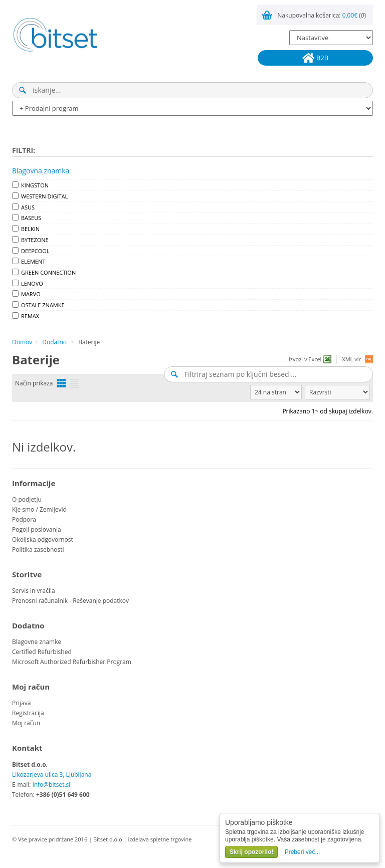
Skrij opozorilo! (251, 852)
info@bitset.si (52, 785)
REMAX (30, 316)
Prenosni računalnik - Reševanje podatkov (70, 601)
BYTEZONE (35, 240)
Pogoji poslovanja (37, 529)
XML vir (351, 359)
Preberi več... (303, 852)
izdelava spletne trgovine (160, 839)
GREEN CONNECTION (48, 272)
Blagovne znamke (37, 642)
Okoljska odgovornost (43, 539)
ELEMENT (33, 261)
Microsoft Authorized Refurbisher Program (72, 662)
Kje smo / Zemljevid (39, 509)
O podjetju (27, 499)
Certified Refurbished (42, 652)
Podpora (24, 519)
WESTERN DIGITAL (44, 196)
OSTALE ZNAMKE (43, 305)
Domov (22, 342)
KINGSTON (35, 185)
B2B (315, 58)
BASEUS (31, 218)
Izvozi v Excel (305, 359)
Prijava (22, 703)
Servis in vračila (34, 591)
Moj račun (26, 723)
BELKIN (30, 229)
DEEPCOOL (35, 251)
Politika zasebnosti (38, 550)
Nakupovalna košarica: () (322, 15)
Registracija (28, 713)
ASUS (28, 207)
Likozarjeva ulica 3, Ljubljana (52, 775)
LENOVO (32, 283)
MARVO (31, 294)
